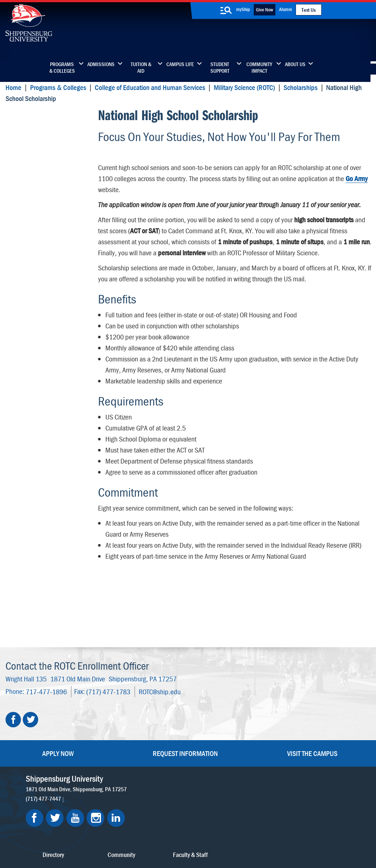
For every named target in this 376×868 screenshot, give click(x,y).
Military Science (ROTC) (244, 87)
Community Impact (259, 68)
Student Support (220, 68)
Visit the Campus (312, 672)
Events (163, 762)
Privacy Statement (101, 829)
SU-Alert (228, 762)
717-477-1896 (46, 611)
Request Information (185, 672)
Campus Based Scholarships (51, 152)
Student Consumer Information (202, 836)
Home (13, 87)
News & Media (173, 747)
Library (163, 731)
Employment (170, 777)
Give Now (265, 10)
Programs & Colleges (62, 68)
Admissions (101, 64)
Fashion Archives (238, 747)
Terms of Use (142, 829)
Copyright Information (186, 829)
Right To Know (232, 829)
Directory (166, 716)
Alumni (285, 9)
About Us (295, 64)
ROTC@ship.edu (160, 611)
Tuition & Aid (141, 68)
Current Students (238, 777)
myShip (243, 9)
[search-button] (226, 10)
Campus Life (180, 64)
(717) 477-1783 (108, 611)
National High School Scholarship (43, 122)
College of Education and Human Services (150, 87)
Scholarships (301, 87)
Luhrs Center (233, 731)
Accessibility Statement (309, 747)
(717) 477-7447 (43, 718)
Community (232, 716)
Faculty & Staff (299, 716)
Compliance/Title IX (141, 836)
